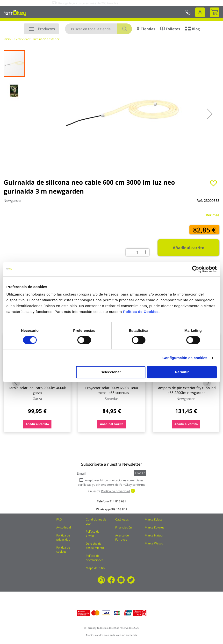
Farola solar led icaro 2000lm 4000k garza (37, 390)
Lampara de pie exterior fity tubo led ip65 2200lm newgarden (186, 390)
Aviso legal (64, 527)
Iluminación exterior (46, 39)
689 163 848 (119, 509)
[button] (210, 114)
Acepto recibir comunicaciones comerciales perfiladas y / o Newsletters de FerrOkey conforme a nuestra (112, 486)
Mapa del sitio (95, 568)
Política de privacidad (63, 537)
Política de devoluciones (95, 558)
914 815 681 (118, 501)
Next (207, 383)
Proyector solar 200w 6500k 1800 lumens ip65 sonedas (112, 390)
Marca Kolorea (155, 527)
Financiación (124, 527)
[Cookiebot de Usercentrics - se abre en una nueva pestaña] (196, 269)
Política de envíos (93, 534)
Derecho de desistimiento (95, 546)
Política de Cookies (141, 312)
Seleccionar (111, 372)
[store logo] (15, 13)
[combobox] (98, 29)
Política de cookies (63, 550)
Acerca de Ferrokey (122, 537)
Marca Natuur (154, 535)
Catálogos (122, 519)
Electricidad (22, 39)
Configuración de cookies (185, 358)
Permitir (182, 372)
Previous (16, 383)
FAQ (59, 519)
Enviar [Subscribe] (140, 473)
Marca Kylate (154, 519)
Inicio (7, 39)
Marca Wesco (154, 543)
